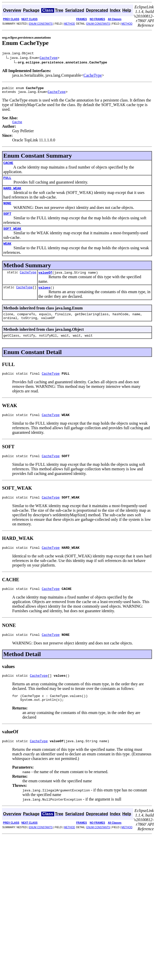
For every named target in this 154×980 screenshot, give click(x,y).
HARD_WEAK (12, 193)
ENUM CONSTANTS (41, 24)
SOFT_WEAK (12, 236)
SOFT (7, 220)
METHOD (69, 24)
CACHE (8, 167)
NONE (7, 209)
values (44, 297)
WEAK (7, 252)
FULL (7, 182)
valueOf (45, 281)
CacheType (49, 58)
